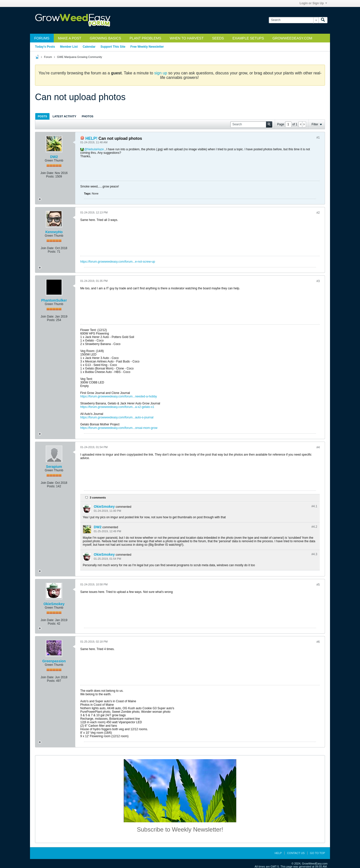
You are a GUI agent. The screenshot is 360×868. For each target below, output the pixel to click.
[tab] (42, 116)
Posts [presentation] (42, 116)
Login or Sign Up (313, 3)
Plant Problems (145, 38)
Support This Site (113, 47)
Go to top (317, 853)
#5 (318, 585)
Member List (69, 47)
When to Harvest (187, 38)
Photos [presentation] (87, 116)
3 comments (98, 498)
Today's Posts (45, 47)
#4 (318, 447)
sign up (161, 73)
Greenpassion (54, 661)
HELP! (91, 138)
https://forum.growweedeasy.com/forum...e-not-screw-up (118, 262)
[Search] (294, 20)
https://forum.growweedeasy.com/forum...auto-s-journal (117, 417)
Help (278, 853)
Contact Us (296, 853)
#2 (318, 213)
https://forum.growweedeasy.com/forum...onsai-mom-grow (119, 428)
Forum (48, 57)
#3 (318, 281)
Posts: (50, 176)
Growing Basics (105, 38)
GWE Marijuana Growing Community (79, 57)
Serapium (54, 467)
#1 (318, 138)
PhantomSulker (54, 300)
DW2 (54, 157)
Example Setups (248, 38)
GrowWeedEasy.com (292, 38)
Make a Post (70, 38)
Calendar (89, 47)
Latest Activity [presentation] (64, 116)
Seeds (218, 38)
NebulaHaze (95, 149)
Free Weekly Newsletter (147, 47)
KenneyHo (54, 232)
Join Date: (47, 173)
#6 (318, 642)
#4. (314, 506)
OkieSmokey (104, 507)
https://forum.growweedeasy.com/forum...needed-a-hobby (119, 396)
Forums (42, 38)
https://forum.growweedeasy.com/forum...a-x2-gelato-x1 (117, 407)
